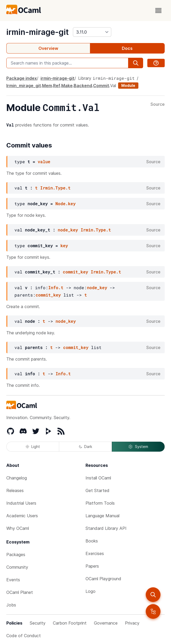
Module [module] (128, 85)
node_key (68, 230)
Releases (15, 490)
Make (67, 86)
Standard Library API (106, 528)
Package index (22, 78)
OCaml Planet (20, 592)
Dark (85, 447)
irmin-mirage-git (37, 32)
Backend (83, 86)
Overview (48, 48)
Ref (57, 86)
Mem (47, 86)
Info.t (56, 287)
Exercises (95, 553)
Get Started (97, 490)
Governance (106, 623)
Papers (92, 566)
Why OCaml (18, 528)
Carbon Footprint (70, 623)
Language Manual (102, 516)
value (44, 162)
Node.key (65, 204)
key (64, 246)
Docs (127, 48)
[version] (92, 32)
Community (17, 567)
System (138, 447)
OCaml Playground (103, 579)
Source (158, 104)
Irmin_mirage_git (24, 86)
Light (33, 447)
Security (38, 623)
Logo (90, 591)
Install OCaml (98, 478)
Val (113, 86)
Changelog (17, 478)
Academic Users (22, 516)
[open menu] (158, 10)
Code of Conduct (24, 636)
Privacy (132, 623)
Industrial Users (21, 503)
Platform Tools (100, 503)
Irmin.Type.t (55, 188)
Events (13, 580)
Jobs (11, 605)
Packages (16, 555)
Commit (101, 86)
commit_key (76, 272)
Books (92, 541)
